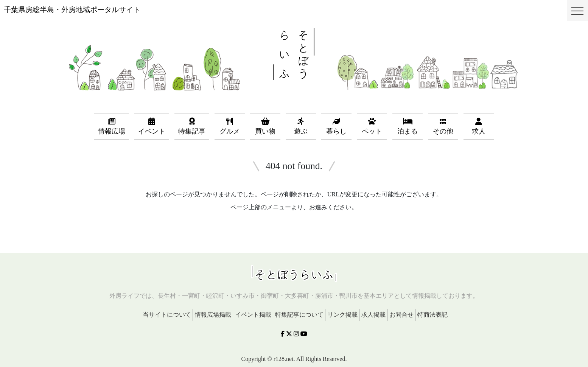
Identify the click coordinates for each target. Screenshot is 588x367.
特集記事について (299, 315)
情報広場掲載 (213, 315)
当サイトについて (167, 315)
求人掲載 (373, 315)
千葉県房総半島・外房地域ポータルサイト (72, 10)
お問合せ (401, 315)
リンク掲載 (342, 315)
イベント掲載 (253, 315)
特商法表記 (432, 315)
